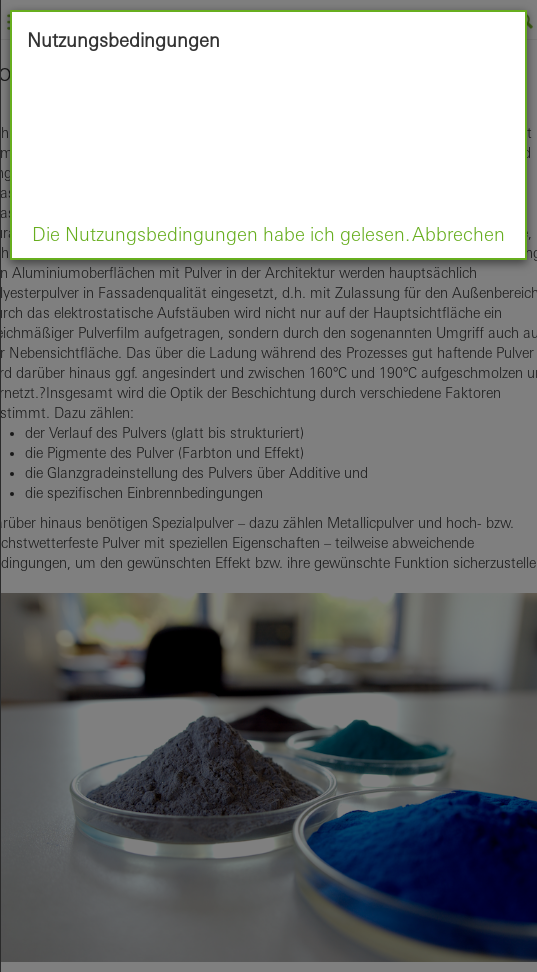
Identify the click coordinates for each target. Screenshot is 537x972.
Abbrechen (458, 234)
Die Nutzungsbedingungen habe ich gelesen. (221, 234)
